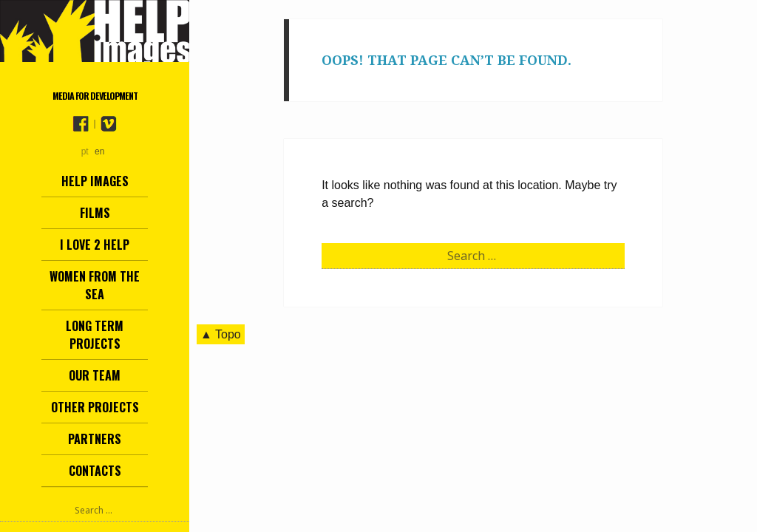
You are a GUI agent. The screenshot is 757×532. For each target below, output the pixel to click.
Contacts (95, 471)
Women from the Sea (95, 285)
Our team (95, 375)
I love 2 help (95, 245)
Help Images (95, 181)
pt (85, 151)
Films (95, 213)
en (99, 151)
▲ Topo (221, 334)
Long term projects (95, 335)
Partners (95, 439)
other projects (95, 407)
